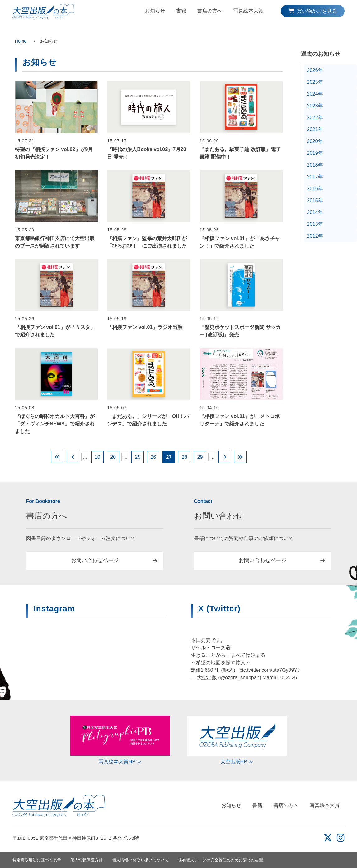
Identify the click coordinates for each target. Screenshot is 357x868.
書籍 (181, 11)
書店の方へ (210, 11)
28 (185, 457)
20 (113, 457)
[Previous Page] (73, 457)
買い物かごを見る (312, 11)
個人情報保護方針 (87, 860)
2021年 (315, 129)
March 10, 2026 (280, 678)
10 (97, 457)
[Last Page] (240, 457)
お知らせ (155, 11)
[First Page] (57, 457)
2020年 (315, 141)
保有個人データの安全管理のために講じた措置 (221, 860)
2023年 (315, 106)
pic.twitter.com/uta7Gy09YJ (270, 670)
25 (138, 457)
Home (21, 41)
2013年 (315, 224)
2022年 (315, 118)
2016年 (315, 189)
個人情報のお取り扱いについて (140, 860)
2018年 (315, 165)
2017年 (315, 177)
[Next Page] (225, 457)
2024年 (315, 94)
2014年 (315, 212)
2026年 (315, 70)
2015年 (315, 200)
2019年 (315, 153)
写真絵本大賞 (248, 11)
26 (153, 457)
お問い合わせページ (95, 560)
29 (200, 457)
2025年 (315, 82)
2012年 (315, 236)
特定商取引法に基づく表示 (37, 860)
